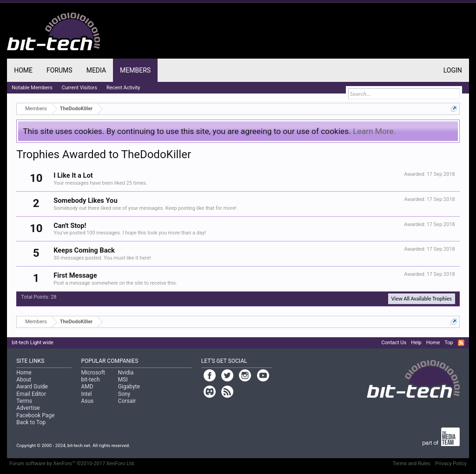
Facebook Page (35, 415)
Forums (59, 70)
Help (416, 343)
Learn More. (374, 131)
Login (453, 70)
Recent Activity (123, 88)
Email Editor (31, 394)
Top (449, 343)
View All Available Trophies (422, 299)
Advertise (28, 408)
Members (135, 70)
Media (96, 70)
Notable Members (32, 88)
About (24, 380)
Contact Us (394, 343)
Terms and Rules (411, 464)
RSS (461, 343)
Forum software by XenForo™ (72, 464)
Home (23, 70)
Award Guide (32, 387)
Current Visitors (79, 88)
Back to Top (31, 422)
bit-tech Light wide (33, 343)
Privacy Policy (451, 464)
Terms (24, 401)
